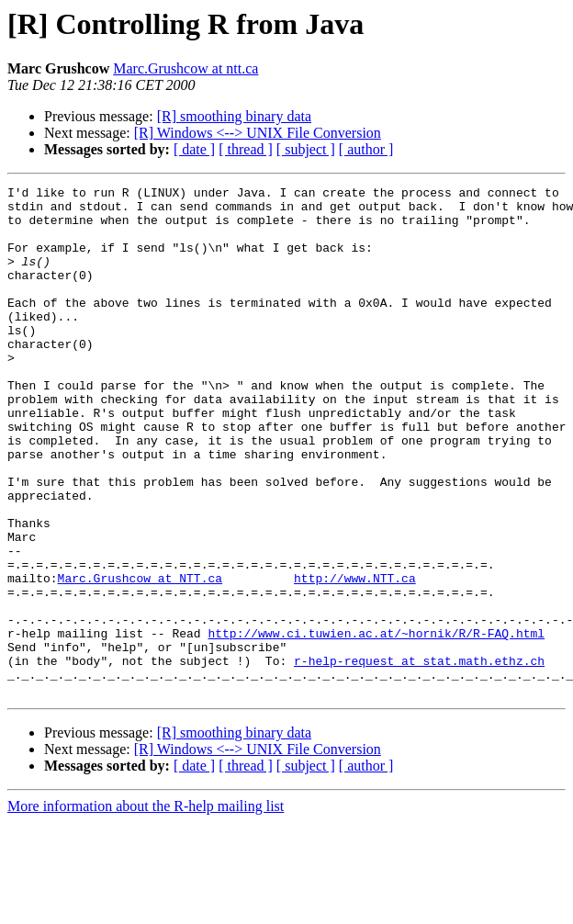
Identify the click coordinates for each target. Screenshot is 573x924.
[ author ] (366, 149)
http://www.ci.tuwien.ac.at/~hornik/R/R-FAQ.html (376, 724)
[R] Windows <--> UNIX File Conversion (258, 133)
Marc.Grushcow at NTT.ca (140, 658)
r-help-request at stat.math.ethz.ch (419, 757)
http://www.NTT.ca (355, 658)
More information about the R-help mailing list (146, 908)
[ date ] (194, 149)
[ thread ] (246, 149)
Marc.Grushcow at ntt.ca (185, 68)
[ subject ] (306, 149)
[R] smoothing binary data (234, 116)
